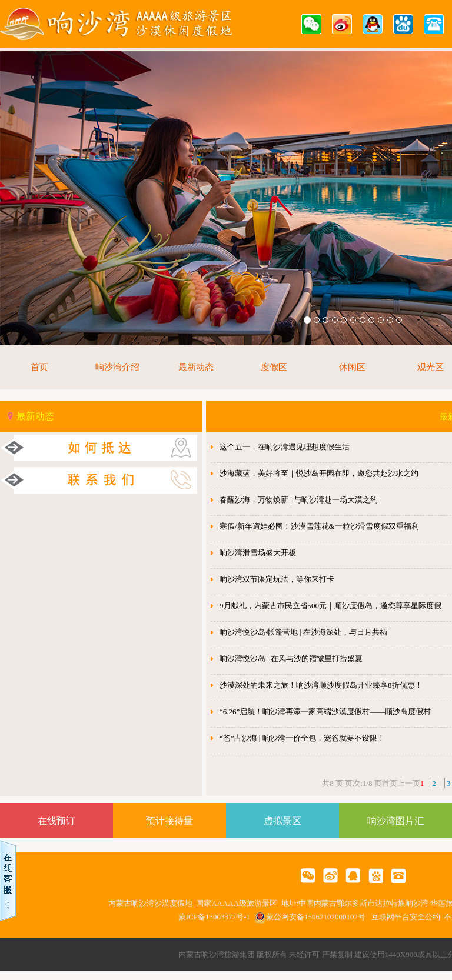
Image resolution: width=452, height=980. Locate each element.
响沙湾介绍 (117, 367)
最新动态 (196, 367)
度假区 (274, 367)
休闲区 (352, 367)
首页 (39, 367)
